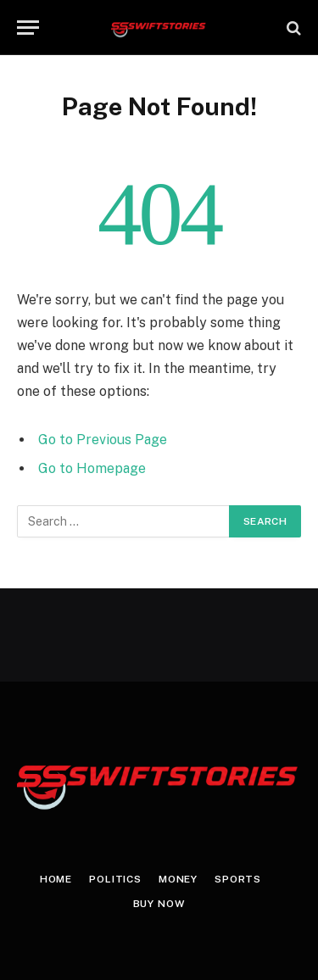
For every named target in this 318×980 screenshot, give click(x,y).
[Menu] (28, 28)
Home (56, 879)
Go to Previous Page (103, 440)
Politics (115, 879)
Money (178, 879)
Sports (238, 879)
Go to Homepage (92, 468)
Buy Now (159, 904)
